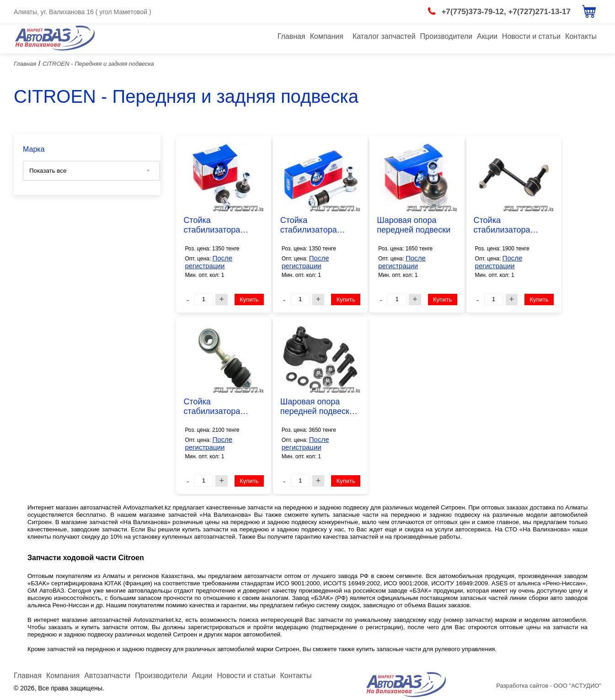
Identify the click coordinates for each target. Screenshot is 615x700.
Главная (291, 36)
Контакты (581, 36)
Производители (447, 36)
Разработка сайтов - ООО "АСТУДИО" (549, 686)
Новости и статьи (531, 36)
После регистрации (209, 262)
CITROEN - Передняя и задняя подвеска (98, 64)
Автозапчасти (107, 676)
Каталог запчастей (384, 36)
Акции (487, 36)
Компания (327, 36)
